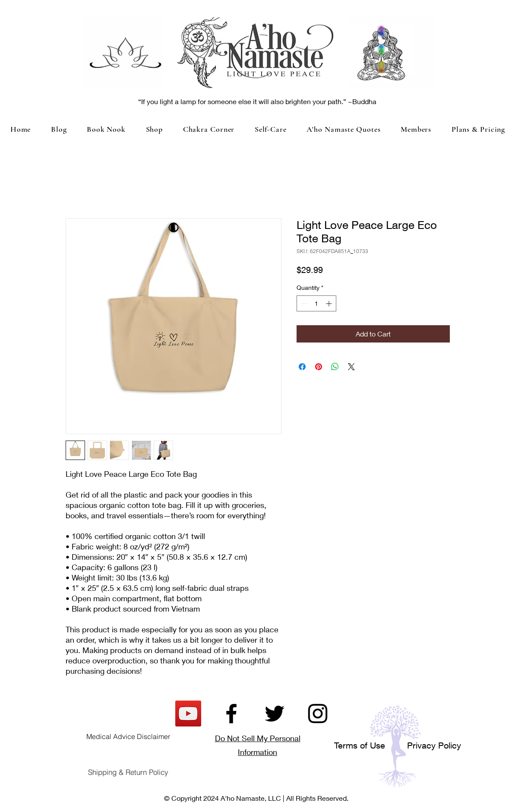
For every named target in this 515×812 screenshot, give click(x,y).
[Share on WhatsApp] (335, 367)
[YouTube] (188, 714)
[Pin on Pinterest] (319, 367)
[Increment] (330, 303)
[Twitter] (275, 714)
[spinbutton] (316, 303)
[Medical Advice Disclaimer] (128, 736)
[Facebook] (231, 714)
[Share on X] (351, 367)
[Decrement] (303, 303)
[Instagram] (318, 714)
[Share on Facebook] (302, 367)
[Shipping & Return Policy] (128, 772)
